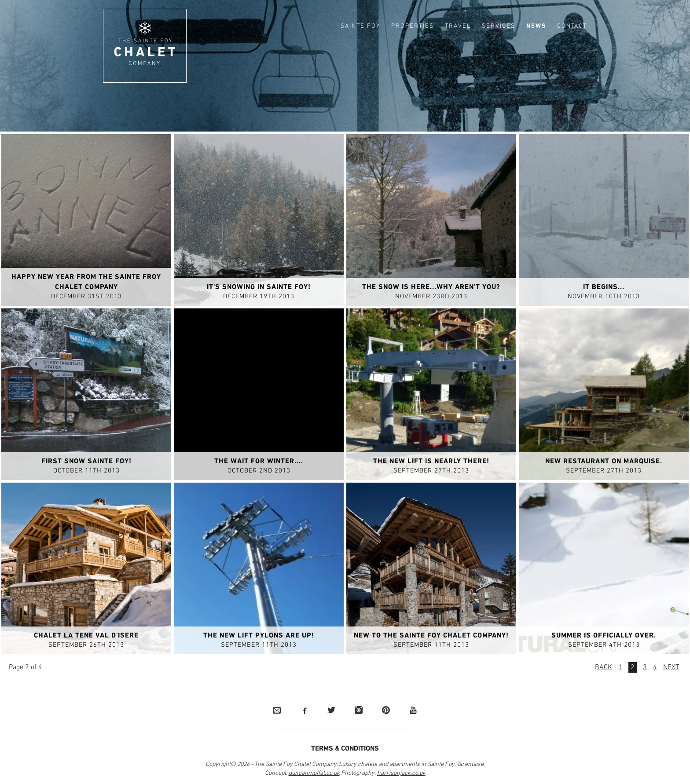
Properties (413, 26)
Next (671, 668)
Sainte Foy (360, 26)
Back (604, 668)
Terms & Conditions (345, 749)
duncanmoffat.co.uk (314, 774)
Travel (458, 26)
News (536, 26)
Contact (572, 26)
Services (499, 26)
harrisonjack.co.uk (401, 774)
